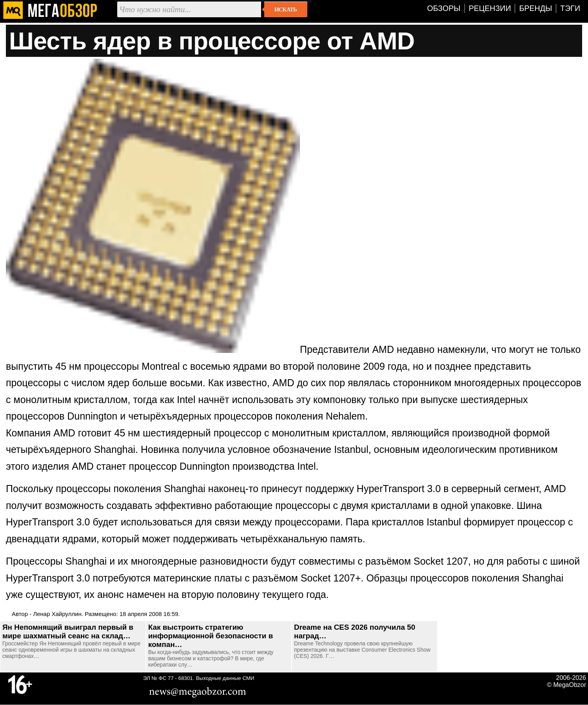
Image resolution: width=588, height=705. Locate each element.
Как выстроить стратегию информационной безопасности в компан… (211, 636)
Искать (286, 9)
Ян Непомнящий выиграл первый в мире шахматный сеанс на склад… (68, 631)
